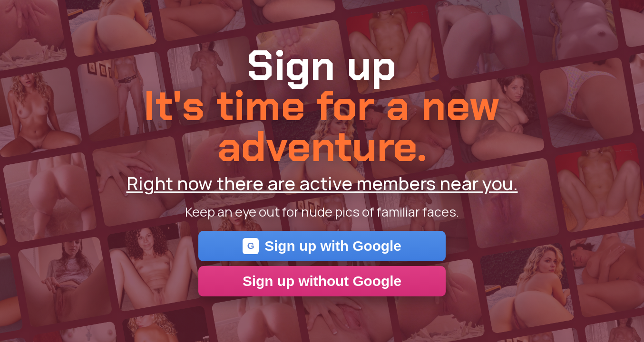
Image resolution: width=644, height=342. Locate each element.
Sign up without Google (322, 281)
